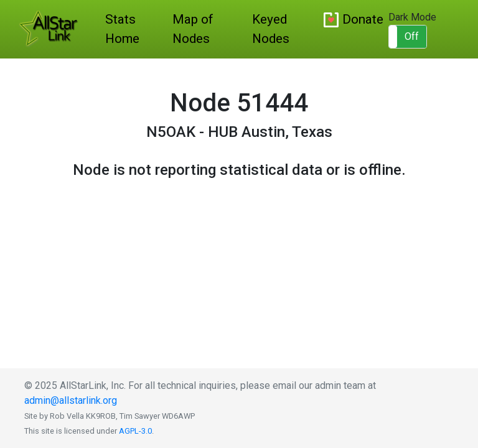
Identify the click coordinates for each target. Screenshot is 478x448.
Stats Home (122, 29)
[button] (408, 37)
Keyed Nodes (271, 29)
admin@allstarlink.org (71, 400)
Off (412, 36)
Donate (363, 19)
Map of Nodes (193, 29)
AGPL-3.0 (135, 431)
